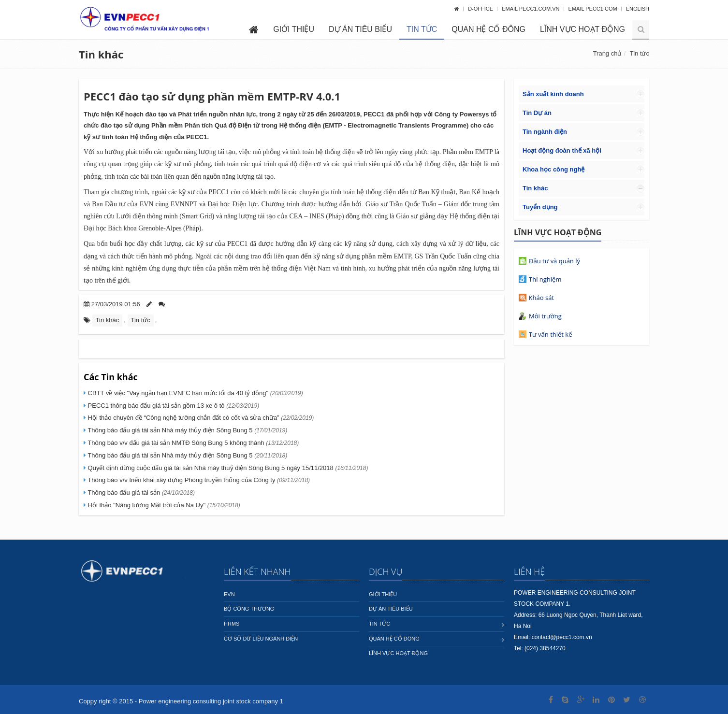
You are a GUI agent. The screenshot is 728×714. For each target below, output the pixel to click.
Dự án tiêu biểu (360, 29)
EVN (229, 594)
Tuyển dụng (540, 207)
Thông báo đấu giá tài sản (140, 493)
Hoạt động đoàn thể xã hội (562, 150)
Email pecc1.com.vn (531, 9)
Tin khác (101, 54)
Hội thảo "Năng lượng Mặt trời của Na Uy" (163, 505)
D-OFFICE (481, 9)
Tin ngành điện (545, 132)
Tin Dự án (537, 113)
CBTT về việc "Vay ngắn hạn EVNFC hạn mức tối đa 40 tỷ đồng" (195, 393)
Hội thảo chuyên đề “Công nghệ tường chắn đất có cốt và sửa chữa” (200, 418)
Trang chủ (607, 53)
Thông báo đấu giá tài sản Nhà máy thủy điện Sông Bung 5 (187, 430)
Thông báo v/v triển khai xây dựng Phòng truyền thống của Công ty (198, 480)
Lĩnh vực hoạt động (582, 29)
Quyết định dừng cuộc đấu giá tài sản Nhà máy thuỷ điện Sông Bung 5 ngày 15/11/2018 (227, 468)
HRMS (232, 624)
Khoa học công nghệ (553, 169)
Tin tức (422, 29)
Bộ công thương (249, 609)
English (638, 9)
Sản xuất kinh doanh (553, 94)
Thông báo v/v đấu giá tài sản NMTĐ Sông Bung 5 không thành (192, 443)
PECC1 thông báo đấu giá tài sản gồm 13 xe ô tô (173, 406)
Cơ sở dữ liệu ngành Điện (261, 639)
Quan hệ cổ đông (488, 29)
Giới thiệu (294, 29)
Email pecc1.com (594, 9)
